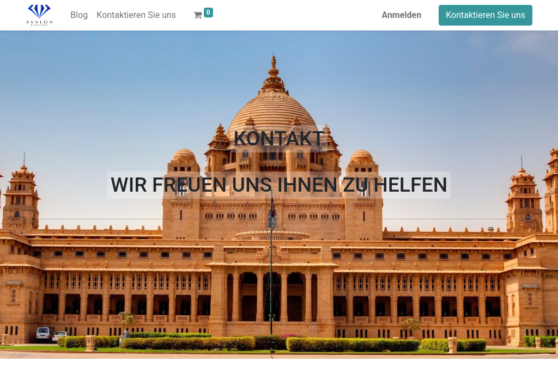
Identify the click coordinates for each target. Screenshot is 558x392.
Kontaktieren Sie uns (486, 15)
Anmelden (401, 15)
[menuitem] (79, 15)
